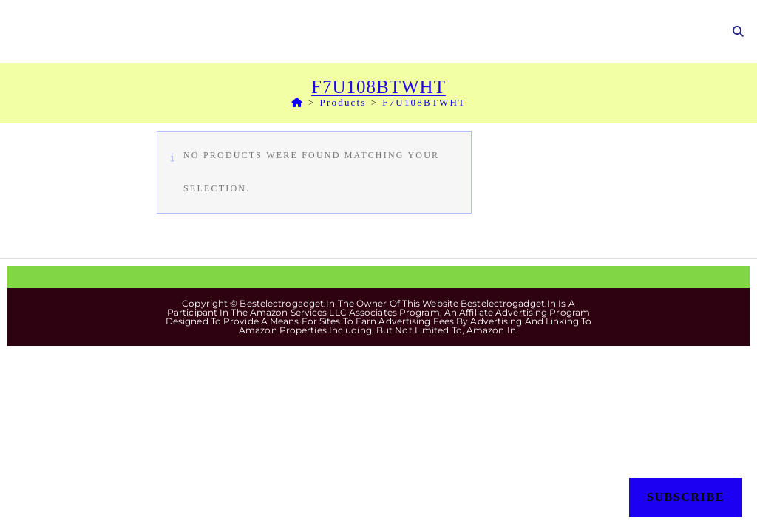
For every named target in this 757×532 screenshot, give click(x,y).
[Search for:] (733, 31)
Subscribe (686, 497)
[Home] (298, 102)
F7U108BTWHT (424, 102)
